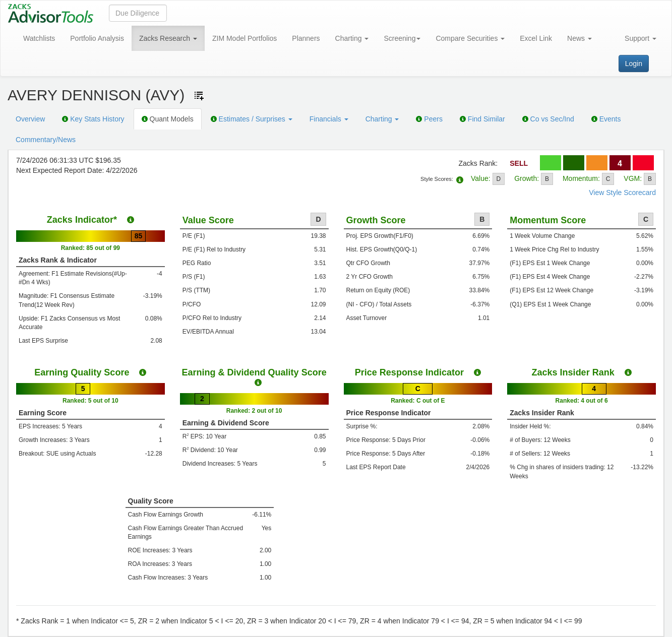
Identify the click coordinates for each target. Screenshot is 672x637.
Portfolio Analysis (97, 38)
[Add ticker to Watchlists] (199, 96)
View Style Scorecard (622, 193)
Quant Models (168, 119)
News (579, 38)
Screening (402, 38)
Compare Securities (470, 38)
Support (640, 38)
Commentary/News (46, 140)
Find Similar (482, 119)
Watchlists (39, 38)
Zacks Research (168, 38)
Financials (329, 119)
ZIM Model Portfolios (245, 38)
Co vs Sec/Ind (548, 119)
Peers (429, 119)
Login (634, 63)
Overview (30, 119)
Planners (306, 38)
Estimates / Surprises (252, 119)
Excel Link (536, 38)
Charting (352, 38)
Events (606, 119)
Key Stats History (93, 119)
